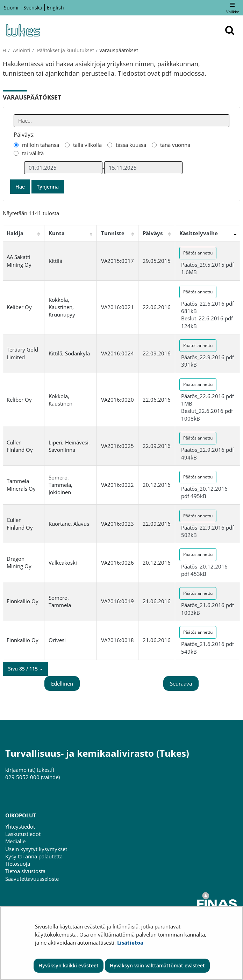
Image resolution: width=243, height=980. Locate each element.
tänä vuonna (175, 145)
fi (4, 50)
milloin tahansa (41, 145)
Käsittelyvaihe (199, 233)
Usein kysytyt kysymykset (36, 849)
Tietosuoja (18, 864)
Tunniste (113, 233)
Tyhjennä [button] (48, 187)
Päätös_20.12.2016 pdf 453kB (204, 570)
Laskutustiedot (23, 834)
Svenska (33, 8)
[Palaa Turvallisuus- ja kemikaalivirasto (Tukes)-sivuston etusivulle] (23, 30)
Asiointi (21, 50)
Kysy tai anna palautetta (34, 856)
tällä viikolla (87, 145)
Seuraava (181, 683)
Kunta (57, 233)
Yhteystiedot (20, 826)
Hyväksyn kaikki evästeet (69, 965)
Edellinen (62, 683)
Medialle (15, 841)
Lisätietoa (130, 942)
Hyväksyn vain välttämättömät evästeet (157, 965)
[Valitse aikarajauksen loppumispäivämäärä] (143, 168)
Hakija (15, 233)
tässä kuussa (131, 145)
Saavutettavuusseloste (32, 879)
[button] (25, 669)
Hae (20, 187)
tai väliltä (33, 153)
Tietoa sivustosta (25, 871)
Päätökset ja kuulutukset (65, 50)
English (55, 8)
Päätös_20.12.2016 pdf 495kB (204, 492)
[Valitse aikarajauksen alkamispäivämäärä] (63, 168)
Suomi (11, 8)
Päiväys (153, 233)
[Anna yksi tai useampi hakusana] (122, 121)
